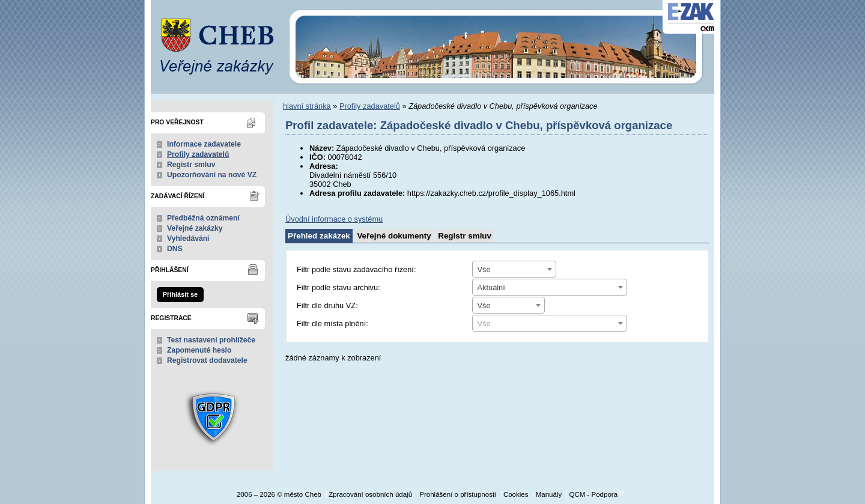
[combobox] (514, 269)
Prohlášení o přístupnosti (457, 494)
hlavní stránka (307, 106)
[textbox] (550, 324)
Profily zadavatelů (198, 154)
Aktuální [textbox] (491, 287)
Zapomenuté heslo (199, 350)
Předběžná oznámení (203, 218)
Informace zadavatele (204, 144)
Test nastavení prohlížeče (211, 340)
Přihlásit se (180, 294)
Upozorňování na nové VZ (212, 175)
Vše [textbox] (484, 269)
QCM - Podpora (593, 494)
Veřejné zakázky (195, 228)
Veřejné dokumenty (394, 236)
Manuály (549, 494)
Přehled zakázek (319, 236)
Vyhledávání (188, 238)
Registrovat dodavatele (207, 360)
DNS (175, 249)
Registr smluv (191, 165)
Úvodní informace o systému (334, 219)
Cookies (516, 494)
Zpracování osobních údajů (370, 494)
